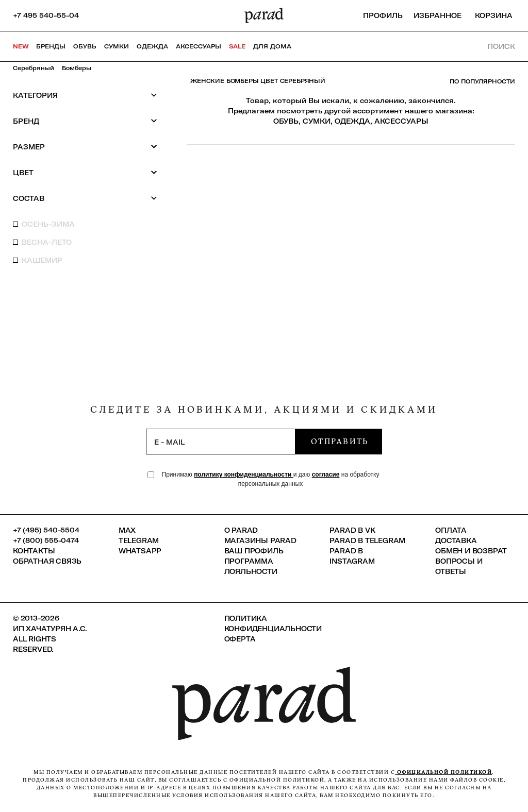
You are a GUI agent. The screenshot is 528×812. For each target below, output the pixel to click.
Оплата (451, 530)
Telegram (139, 540)
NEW (21, 46)
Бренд (85, 121)
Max (127, 530)
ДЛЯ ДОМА (272, 46)
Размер (85, 147)
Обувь (85, 46)
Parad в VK (352, 530)
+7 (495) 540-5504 (46, 530)
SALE (237, 46)
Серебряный (34, 68)
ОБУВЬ (286, 121)
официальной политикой (443, 772)
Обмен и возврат (471, 551)
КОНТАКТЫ (34, 551)
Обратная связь (47, 561)
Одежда (152, 46)
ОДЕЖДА (352, 121)
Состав (85, 198)
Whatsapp (140, 551)
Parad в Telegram (367, 540)
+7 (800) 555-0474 (46, 540)
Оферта (240, 639)
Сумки (117, 46)
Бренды (51, 46)
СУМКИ (317, 121)
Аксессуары (199, 46)
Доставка (456, 540)
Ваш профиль (254, 551)
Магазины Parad (260, 540)
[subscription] (221, 442)
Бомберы (77, 68)
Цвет (85, 172)
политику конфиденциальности (244, 475)
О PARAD (241, 530)
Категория (85, 95)
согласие (326, 475)
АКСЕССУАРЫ (401, 121)
